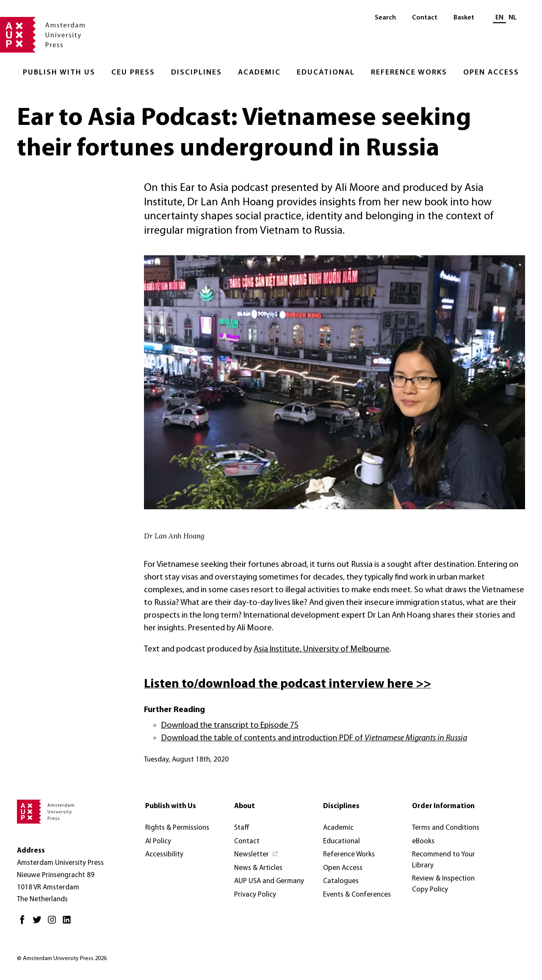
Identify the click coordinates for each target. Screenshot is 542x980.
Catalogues (341, 881)
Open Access (491, 73)
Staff (242, 828)
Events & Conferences (357, 895)
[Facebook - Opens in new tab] (24, 923)
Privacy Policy (255, 895)
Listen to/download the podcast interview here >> (288, 684)
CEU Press (133, 73)
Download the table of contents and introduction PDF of (314, 738)
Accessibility (164, 854)
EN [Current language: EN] (499, 18)
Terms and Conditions (446, 828)
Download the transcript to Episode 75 (230, 726)
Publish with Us (59, 73)
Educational (326, 73)
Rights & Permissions (177, 828)
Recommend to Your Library (444, 860)
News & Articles (258, 868)
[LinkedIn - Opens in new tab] (69, 923)
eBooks (423, 841)
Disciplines (196, 73)
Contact (425, 18)
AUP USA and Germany (269, 881)
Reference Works (409, 73)
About (245, 806)
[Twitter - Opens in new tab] (39, 923)
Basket (464, 18)
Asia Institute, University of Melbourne (322, 649)
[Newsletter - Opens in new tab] (256, 855)
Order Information (443, 806)
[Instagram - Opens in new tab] (54, 923)
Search (385, 18)
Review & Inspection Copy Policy (443, 884)
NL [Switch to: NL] (513, 18)
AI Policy (158, 841)
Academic (259, 73)
